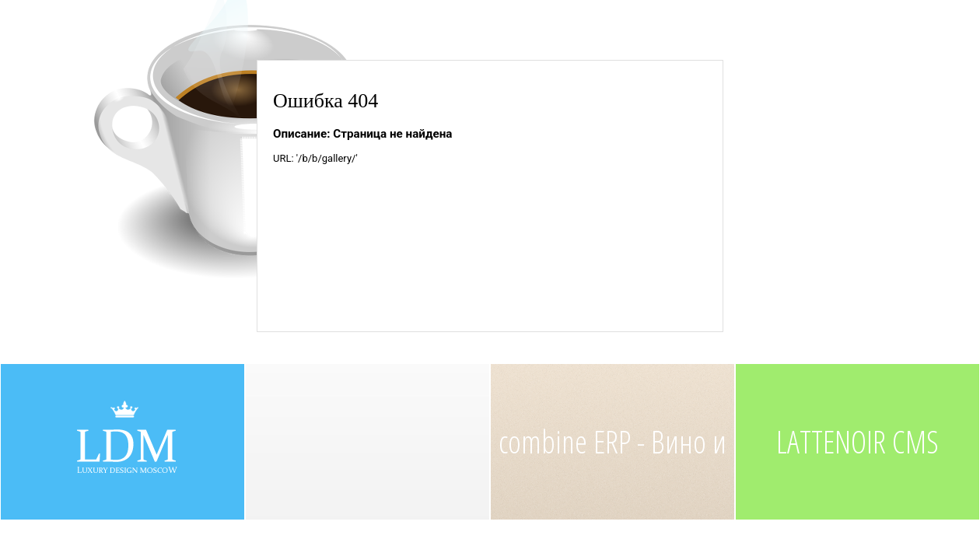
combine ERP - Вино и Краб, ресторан (612, 470)
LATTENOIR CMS (857, 441)
